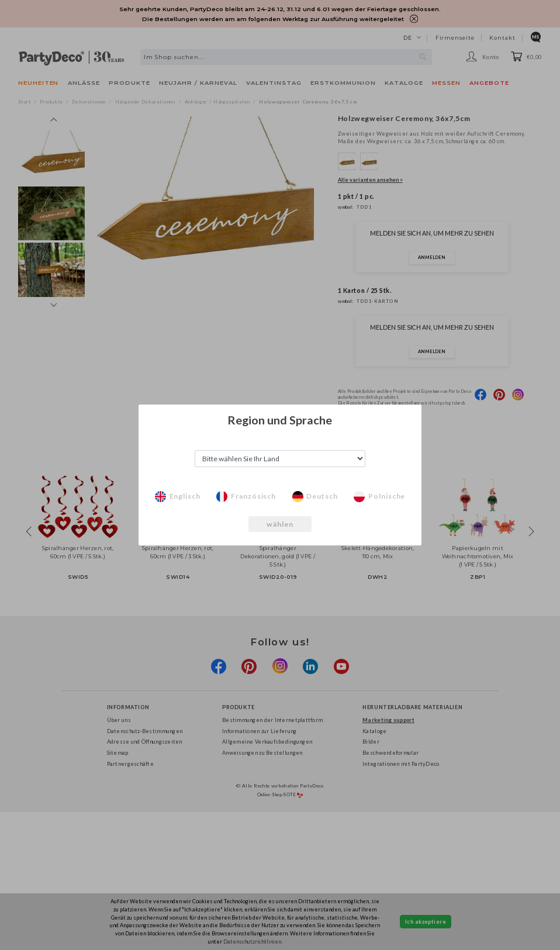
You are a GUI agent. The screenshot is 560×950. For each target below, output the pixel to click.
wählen (280, 524)
